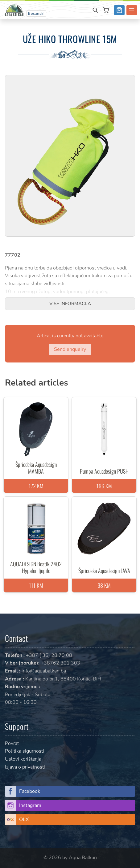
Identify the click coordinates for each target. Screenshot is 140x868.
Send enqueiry (70, 349)
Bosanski (36, 14)
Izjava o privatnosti (25, 767)
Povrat (12, 743)
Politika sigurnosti (25, 751)
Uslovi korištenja (23, 759)
